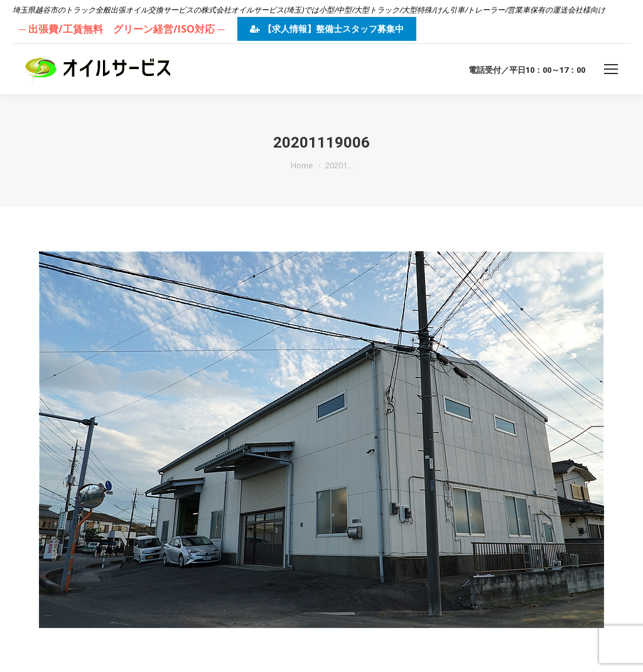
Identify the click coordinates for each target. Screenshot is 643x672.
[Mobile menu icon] (611, 69)
